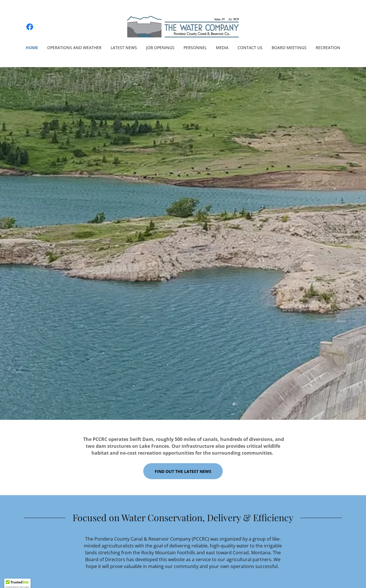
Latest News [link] (124, 48)
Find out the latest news (183, 471)
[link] (30, 27)
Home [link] (32, 48)
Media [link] (222, 48)
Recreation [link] (328, 48)
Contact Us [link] (250, 48)
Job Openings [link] (160, 48)
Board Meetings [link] (289, 48)
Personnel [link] (195, 48)
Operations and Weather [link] (74, 48)
